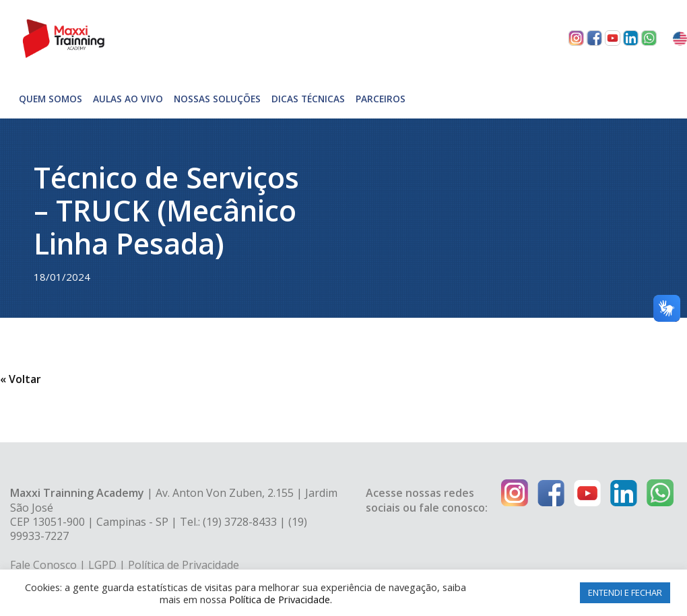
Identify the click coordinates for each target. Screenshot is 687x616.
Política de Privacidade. (281, 599)
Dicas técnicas (308, 99)
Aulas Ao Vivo (128, 99)
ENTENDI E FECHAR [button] (625, 592)
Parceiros (381, 99)
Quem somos (51, 99)
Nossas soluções (217, 99)
